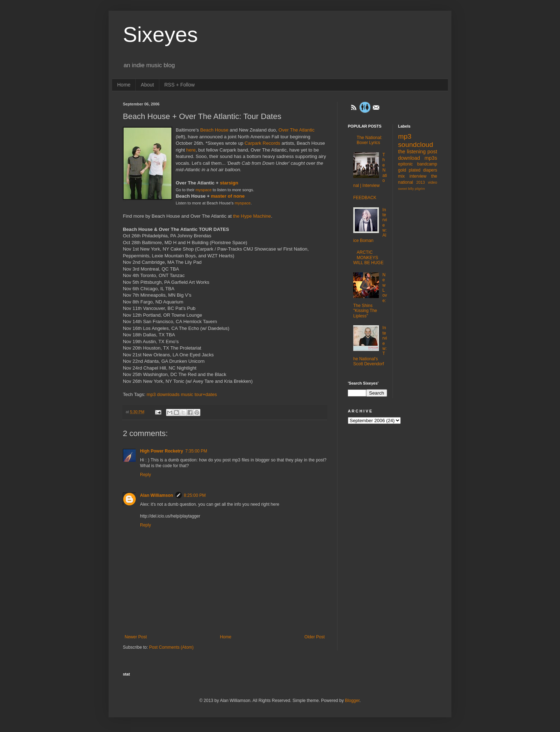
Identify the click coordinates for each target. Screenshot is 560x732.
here (191, 150)
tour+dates (206, 394)
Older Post (314, 637)
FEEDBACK (365, 198)
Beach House (214, 130)
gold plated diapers (418, 170)
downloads (168, 394)
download (409, 158)
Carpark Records (262, 143)
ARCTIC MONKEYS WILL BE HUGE (368, 258)
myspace (204, 190)
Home (124, 85)
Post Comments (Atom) (171, 647)
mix (402, 176)
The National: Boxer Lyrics (369, 140)
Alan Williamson (157, 495)
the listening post (418, 152)
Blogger (352, 701)
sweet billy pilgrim (412, 189)
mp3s (431, 158)
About (147, 85)
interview (418, 176)
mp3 (151, 394)
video (432, 182)
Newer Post (136, 637)
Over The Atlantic (297, 130)
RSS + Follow (179, 85)
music (187, 394)
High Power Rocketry (162, 451)
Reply (146, 475)
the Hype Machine (252, 216)
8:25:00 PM (195, 495)
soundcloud (416, 145)
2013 (421, 182)
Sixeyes (160, 34)
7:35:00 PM (196, 451)
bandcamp (427, 164)
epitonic (406, 164)
